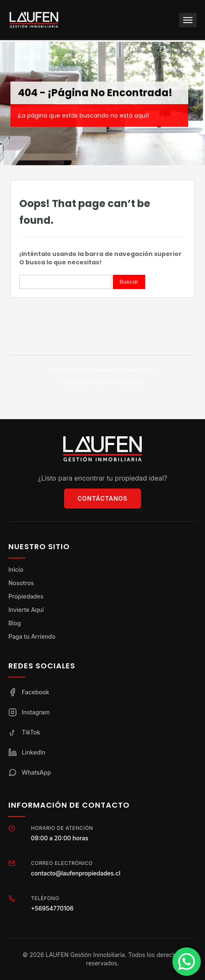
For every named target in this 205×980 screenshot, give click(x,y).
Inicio (16, 569)
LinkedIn (27, 752)
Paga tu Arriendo (32, 636)
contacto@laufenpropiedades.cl (76, 873)
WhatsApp (30, 773)
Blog (15, 623)
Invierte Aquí (26, 610)
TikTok (24, 732)
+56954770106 (52, 908)
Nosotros (21, 583)
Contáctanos (102, 498)
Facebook (29, 692)
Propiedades (26, 596)
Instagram (29, 712)
